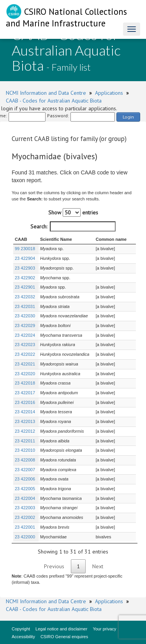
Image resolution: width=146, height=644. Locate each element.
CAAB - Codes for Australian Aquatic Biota (54, 101)
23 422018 (25, 383)
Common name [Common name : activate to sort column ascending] (111, 239)
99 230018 (25, 249)
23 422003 (25, 508)
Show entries (73, 212)
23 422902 (25, 278)
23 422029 (25, 325)
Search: (73, 226)
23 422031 (25, 306)
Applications (109, 93)
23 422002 (25, 517)
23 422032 (25, 297)
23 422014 (25, 412)
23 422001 (25, 527)
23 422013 (25, 421)
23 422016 (25, 402)
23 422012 (25, 431)
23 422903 (25, 268)
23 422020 (25, 374)
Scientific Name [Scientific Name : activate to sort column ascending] (56, 239)
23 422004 (25, 498)
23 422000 (25, 537)
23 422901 (25, 287)
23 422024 (25, 335)
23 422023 (25, 345)
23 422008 (25, 460)
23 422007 (25, 470)
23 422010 (25, 450)
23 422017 (25, 393)
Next (98, 566)
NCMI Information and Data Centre (46, 93)
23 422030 (25, 316)
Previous (54, 566)
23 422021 (25, 364)
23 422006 (25, 479)
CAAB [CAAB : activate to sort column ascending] (21, 239)
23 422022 (25, 354)
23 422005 (25, 489)
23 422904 (25, 258)
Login (128, 117)
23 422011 (25, 441)
